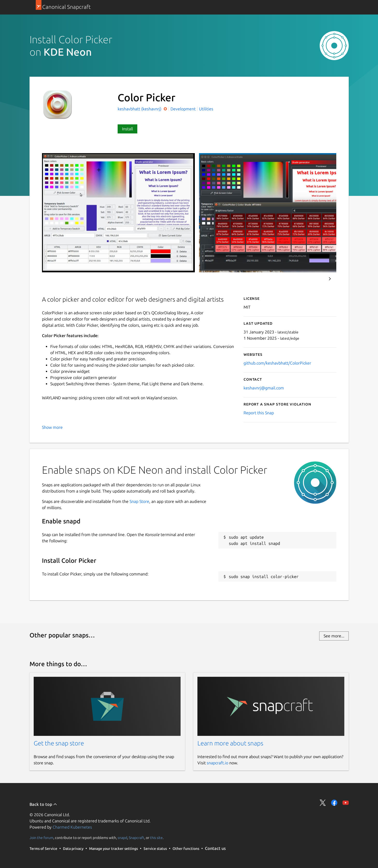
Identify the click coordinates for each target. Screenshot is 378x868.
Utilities (206, 109)
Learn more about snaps (230, 743)
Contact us (215, 848)
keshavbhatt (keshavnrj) (140, 109)
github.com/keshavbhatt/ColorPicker (277, 363)
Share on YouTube (346, 803)
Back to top (43, 804)
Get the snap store (59, 743)
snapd (122, 838)
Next (330, 279)
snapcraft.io (217, 763)
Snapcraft (137, 838)
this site (156, 838)
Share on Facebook (334, 803)
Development (183, 109)
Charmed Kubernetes (72, 827)
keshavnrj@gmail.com (264, 388)
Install (127, 129)
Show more (52, 427)
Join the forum (41, 838)
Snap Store (139, 501)
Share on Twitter (323, 803)
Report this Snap (259, 413)
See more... (334, 636)
